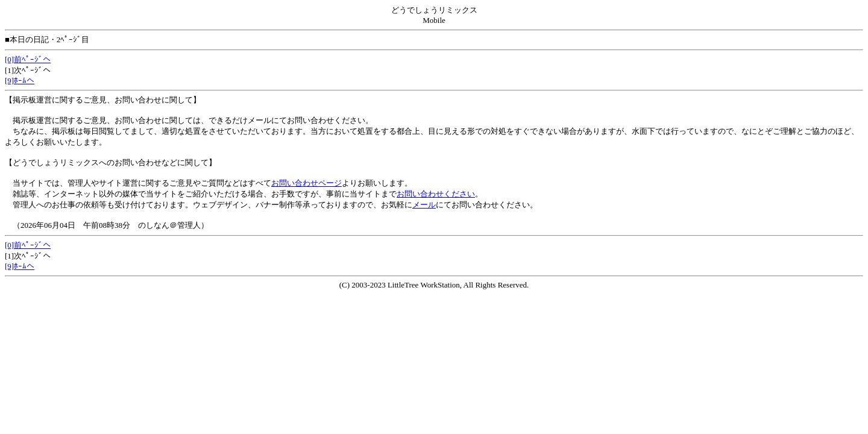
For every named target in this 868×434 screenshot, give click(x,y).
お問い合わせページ (307, 183)
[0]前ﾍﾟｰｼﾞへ (28, 59)
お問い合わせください (436, 194)
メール (424, 205)
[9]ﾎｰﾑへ (20, 80)
